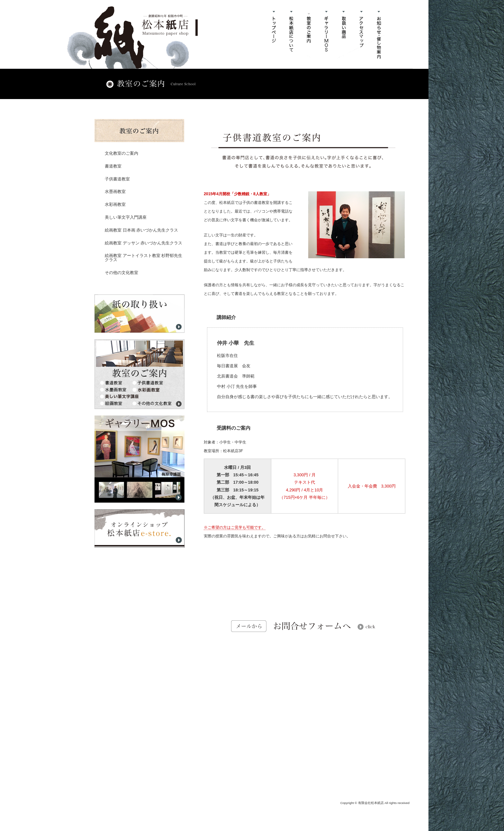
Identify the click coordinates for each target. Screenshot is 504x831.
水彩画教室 (115, 204)
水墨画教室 (115, 192)
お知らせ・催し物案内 (380, 35)
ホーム (274, 35)
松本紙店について (291, 35)
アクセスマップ (362, 35)
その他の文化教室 (122, 273)
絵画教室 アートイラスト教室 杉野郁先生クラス (144, 258)
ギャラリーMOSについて (327, 35)
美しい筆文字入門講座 (126, 217)
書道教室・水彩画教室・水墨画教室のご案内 (309, 35)
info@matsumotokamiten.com (308, 772)
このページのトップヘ (390, 672)
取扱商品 (344, 35)
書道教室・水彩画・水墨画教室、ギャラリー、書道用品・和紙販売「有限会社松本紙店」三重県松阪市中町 (146, 37)
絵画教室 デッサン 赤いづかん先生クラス (144, 243)
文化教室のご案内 (122, 153)
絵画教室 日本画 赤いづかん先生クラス (141, 230)
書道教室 (113, 166)
